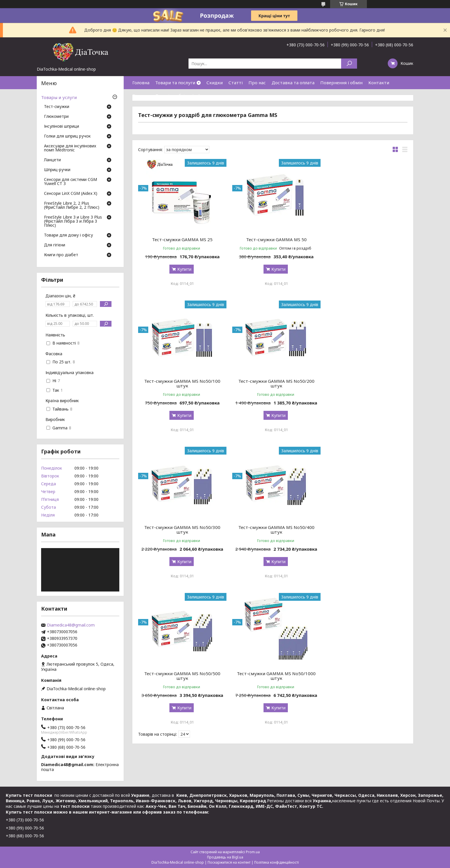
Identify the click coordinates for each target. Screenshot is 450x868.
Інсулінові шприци (62, 127)
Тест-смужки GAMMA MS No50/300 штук (273, 388)
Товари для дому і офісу (68, 235)
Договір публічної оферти (183, 96)
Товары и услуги (59, 97)
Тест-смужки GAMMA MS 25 (181, 239)
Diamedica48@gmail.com (71, 625)
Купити (183, 269)
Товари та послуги (175, 83)
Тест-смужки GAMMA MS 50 (273, 239)
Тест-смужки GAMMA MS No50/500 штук (181, 534)
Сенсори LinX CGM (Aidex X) (71, 194)
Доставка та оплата (293, 83)
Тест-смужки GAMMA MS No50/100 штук (364, 242)
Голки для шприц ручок (67, 136)
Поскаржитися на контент (229, 862)
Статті (236, 83)
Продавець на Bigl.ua (225, 857)
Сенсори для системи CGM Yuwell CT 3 (71, 182)
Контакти (379, 83)
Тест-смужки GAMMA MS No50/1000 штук (273, 534)
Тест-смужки (57, 107)
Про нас (257, 83)
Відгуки (141, 96)
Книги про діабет (61, 255)
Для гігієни (55, 245)
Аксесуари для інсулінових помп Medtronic (70, 148)
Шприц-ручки (57, 170)
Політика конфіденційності (277, 862)
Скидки (215, 83)
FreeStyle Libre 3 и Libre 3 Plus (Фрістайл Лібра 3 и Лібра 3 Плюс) (73, 221)
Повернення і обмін (341, 83)
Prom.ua (253, 852)
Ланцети (52, 160)
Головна (141, 83)
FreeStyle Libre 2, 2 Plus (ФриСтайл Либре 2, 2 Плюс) (72, 206)
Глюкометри (56, 117)
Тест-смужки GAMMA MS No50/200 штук (181, 388)
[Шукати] (349, 64)
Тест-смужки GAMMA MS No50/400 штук (364, 388)
